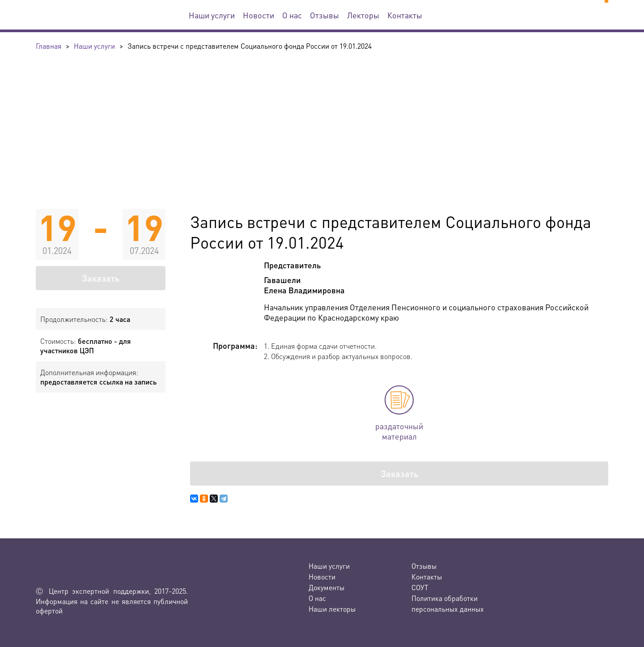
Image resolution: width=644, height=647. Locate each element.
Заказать (101, 278)
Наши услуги (212, 15)
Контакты (405, 15)
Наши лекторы (332, 609)
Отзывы (324, 15)
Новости (258, 15)
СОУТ (420, 587)
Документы (326, 587)
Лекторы (363, 15)
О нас (292, 15)
